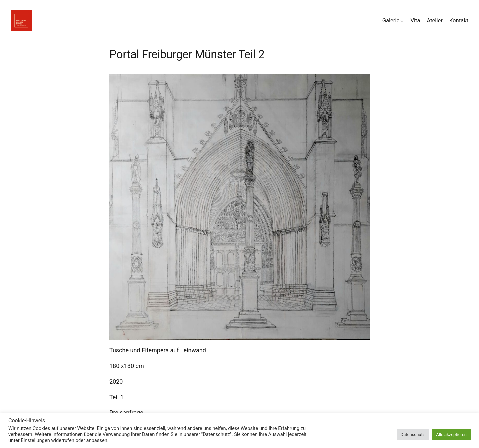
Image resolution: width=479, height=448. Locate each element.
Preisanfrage (126, 413)
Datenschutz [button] (413, 435)
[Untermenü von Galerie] (402, 21)
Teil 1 (117, 397)
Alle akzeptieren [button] (451, 435)
